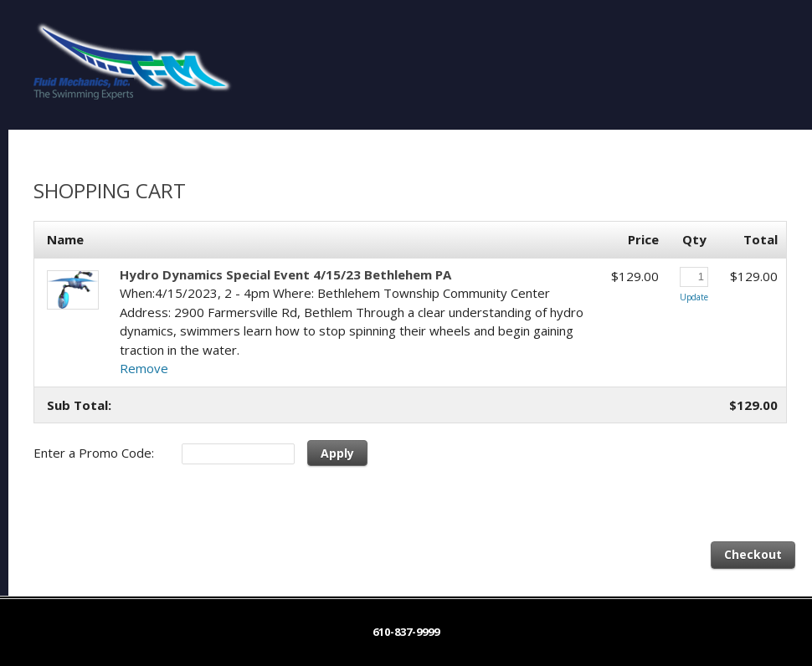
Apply (337, 453)
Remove (144, 368)
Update (694, 297)
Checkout (753, 554)
